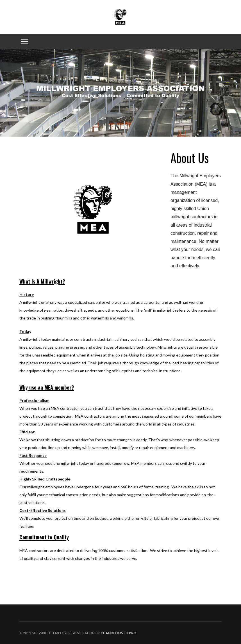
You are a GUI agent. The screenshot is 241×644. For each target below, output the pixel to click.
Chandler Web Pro (118, 633)
